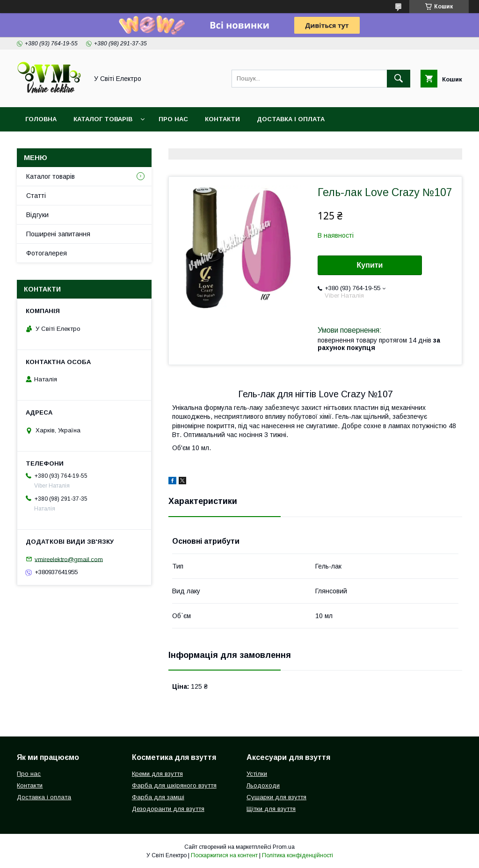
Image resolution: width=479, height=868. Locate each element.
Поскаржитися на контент (224, 855)
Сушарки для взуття (276, 797)
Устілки (257, 774)
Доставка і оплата (291, 119)
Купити (370, 265)
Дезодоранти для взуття (168, 809)
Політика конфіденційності (298, 855)
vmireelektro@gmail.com (69, 559)
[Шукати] (399, 79)
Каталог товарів (103, 119)
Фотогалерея (47, 253)
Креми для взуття (157, 774)
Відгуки (37, 215)
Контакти (222, 119)
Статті (36, 196)
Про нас (173, 119)
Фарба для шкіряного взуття (174, 785)
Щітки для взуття (271, 809)
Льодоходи (263, 785)
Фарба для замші (158, 797)
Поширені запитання (58, 234)
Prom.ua (284, 847)
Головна (41, 119)
